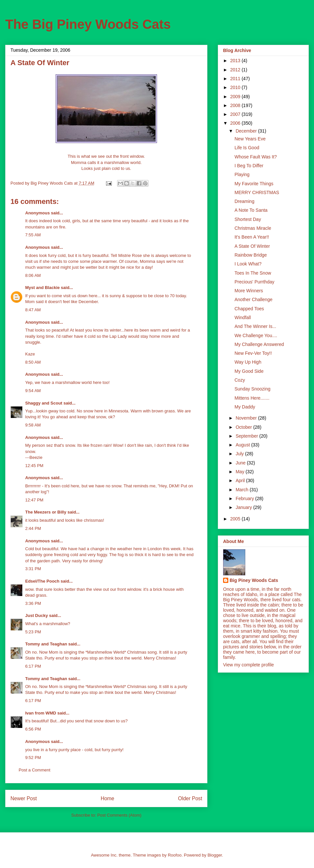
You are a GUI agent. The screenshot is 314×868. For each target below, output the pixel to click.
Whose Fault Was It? (256, 157)
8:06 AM (33, 275)
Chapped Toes (249, 309)
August (243, 445)
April (241, 480)
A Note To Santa (251, 210)
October (244, 427)
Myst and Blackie (43, 288)
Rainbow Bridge (251, 255)
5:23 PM (33, 632)
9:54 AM (33, 391)
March (243, 490)
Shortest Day (248, 219)
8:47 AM (33, 310)
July (240, 454)
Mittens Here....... (252, 398)
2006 (236, 123)
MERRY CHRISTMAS (257, 192)
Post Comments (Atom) (119, 815)
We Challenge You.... (256, 335)
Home (108, 798)
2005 (236, 519)
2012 (236, 70)
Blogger (215, 855)
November (247, 418)
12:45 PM (34, 466)
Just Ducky (36, 615)
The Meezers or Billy (46, 512)
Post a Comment (35, 770)
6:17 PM (33, 666)
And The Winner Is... (255, 326)
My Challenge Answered (259, 344)
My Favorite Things (254, 184)
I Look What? (248, 264)
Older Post (190, 798)
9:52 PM (33, 758)
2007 (236, 114)
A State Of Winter (252, 246)
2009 (236, 97)
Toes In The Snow (253, 273)
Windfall (243, 317)
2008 (236, 105)
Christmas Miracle (253, 228)
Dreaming (244, 201)
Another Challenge (253, 299)
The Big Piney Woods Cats (88, 24)
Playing (242, 174)
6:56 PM (33, 729)
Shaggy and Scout (44, 403)
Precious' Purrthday (254, 282)
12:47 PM (34, 500)
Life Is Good (247, 148)
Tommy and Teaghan (46, 644)
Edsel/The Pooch (42, 581)
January (244, 507)
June (241, 463)
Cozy (240, 380)
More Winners (249, 291)
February (245, 498)
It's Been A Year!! (252, 237)
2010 (236, 87)
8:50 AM (33, 362)
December (247, 131)
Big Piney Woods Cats (254, 580)
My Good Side (249, 371)
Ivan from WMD (41, 713)
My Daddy (245, 407)
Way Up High (248, 362)
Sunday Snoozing (253, 389)
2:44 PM (33, 528)
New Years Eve (250, 139)
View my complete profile (248, 665)
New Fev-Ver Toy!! (253, 353)
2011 (236, 79)
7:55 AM (33, 235)
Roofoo (175, 855)
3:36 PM (33, 603)
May (240, 472)
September (247, 436)
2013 (236, 61)
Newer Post (24, 798)
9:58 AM (33, 425)
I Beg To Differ (249, 166)
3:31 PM (33, 569)
